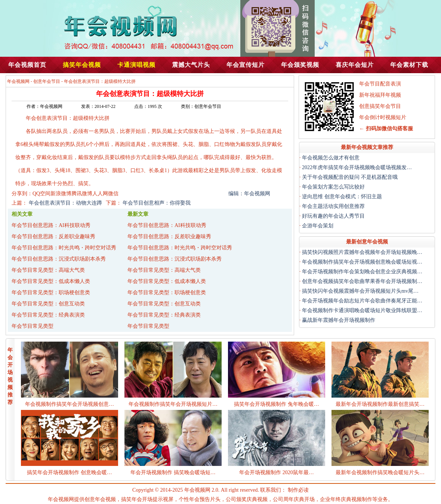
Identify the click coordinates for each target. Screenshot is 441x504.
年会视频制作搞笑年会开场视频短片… (173, 404)
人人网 (100, 194)
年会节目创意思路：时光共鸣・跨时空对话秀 (64, 248)
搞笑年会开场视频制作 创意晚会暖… (70, 472)
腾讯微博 (82, 194)
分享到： (22, 194)
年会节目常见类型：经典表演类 (48, 315)
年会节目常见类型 (33, 326)
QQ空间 (41, 194)
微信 (113, 194)
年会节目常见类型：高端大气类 (48, 270)
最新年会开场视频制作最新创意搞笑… (380, 404)
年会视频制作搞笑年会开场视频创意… (70, 404)
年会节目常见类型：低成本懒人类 (51, 281)
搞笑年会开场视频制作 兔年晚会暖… (277, 404)
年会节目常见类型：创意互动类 (48, 304)
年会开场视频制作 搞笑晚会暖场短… (173, 472)
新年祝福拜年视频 (380, 95)
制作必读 (298, 490)
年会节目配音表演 (380, 84)
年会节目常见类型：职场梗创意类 (51, 293)
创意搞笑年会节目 (380, 106)
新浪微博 (61, 194)
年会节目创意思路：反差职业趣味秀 (53, 237)
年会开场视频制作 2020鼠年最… (277, 472)
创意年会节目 (47, 81)
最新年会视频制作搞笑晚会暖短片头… (380, 472)
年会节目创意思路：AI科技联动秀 (51, 225)
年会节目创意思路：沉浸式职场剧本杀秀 (59, 259)
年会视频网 (18, 81)
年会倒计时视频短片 (383, 117)
